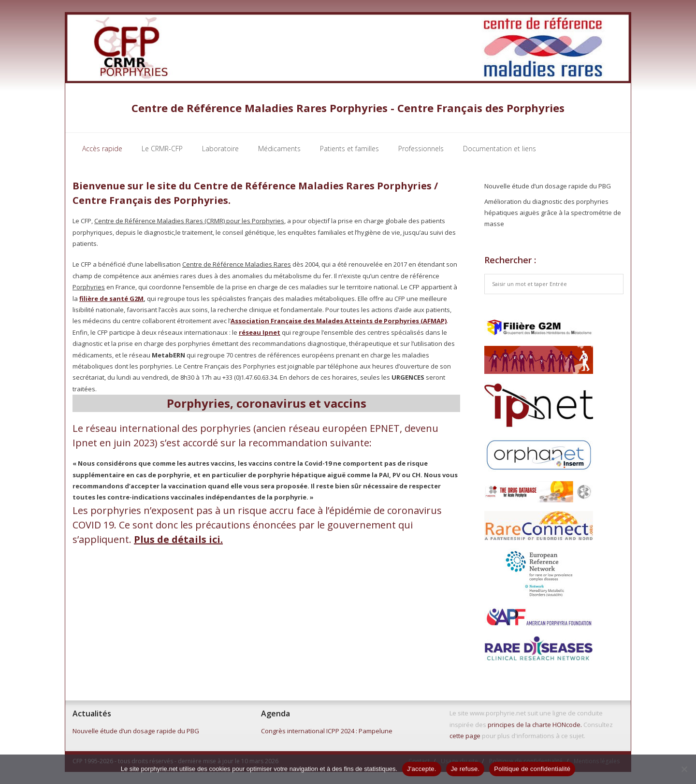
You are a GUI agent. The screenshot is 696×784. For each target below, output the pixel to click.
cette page (465, 736)
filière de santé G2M (111, 299)
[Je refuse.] (684, 769)
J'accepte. (422, 769)
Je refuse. (465, 769)
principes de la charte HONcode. (535, 725)
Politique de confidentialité (532, 769)
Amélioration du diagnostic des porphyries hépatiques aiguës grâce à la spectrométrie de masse (553, 213)
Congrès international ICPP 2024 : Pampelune (327, 731)
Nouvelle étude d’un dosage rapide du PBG (548, 186)
